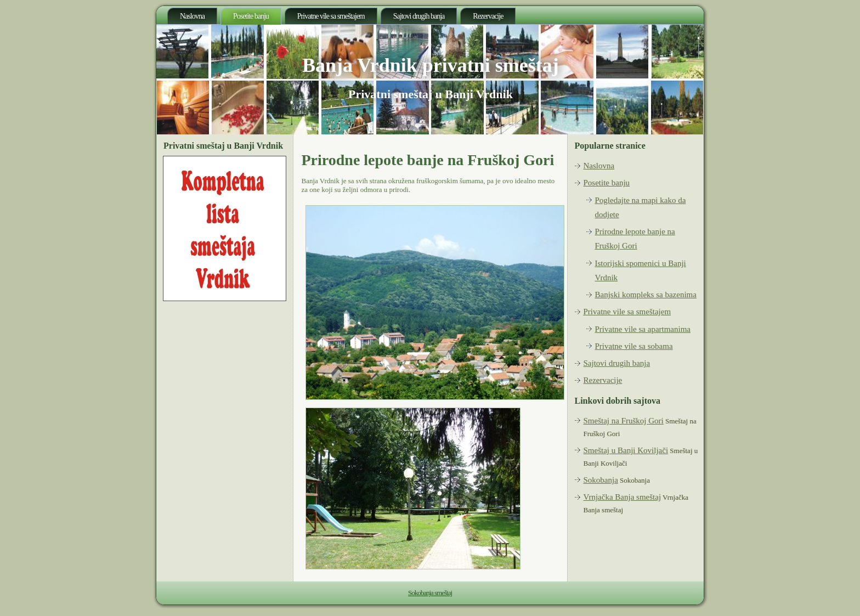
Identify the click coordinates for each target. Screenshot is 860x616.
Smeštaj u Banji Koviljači (626, 450)
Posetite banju (251, 16)
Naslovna (192, 16)
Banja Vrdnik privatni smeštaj (431, 65)
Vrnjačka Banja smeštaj (623, 497)
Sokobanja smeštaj (430, 593)
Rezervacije (488, 16)
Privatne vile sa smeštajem (331, 16)
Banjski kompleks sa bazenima (646, 295)
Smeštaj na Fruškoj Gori (624, 421)
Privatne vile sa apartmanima (643, 329)
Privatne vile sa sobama (634, 346)
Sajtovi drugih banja (419, 16)
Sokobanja (601, 480)
